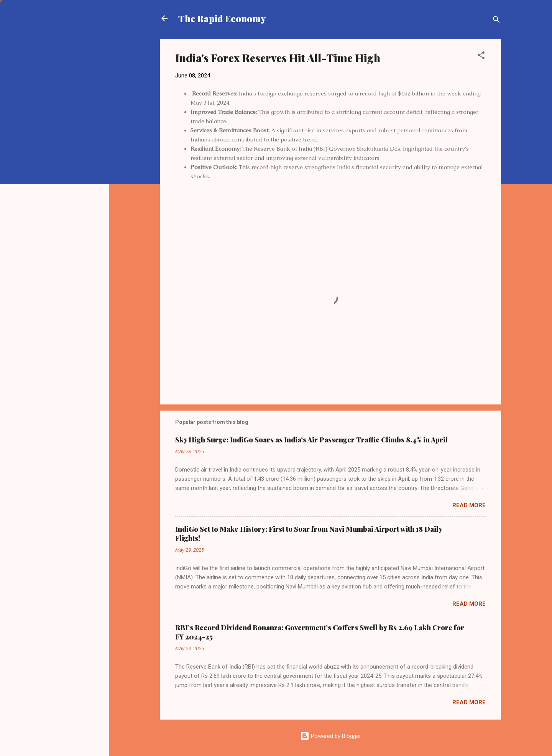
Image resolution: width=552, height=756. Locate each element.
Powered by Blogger (331, 736)
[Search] (496, 21)
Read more (469, 505)
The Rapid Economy (222, 18)
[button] (481, 57)
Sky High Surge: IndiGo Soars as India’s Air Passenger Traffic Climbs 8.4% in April (311, 440)
